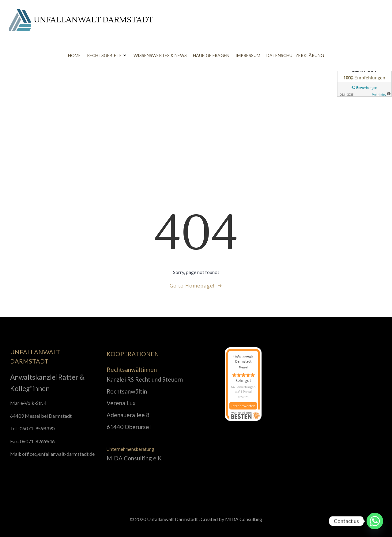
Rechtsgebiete (107, 55)
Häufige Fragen (211, 55)
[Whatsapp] (375, 521)
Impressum (248, 55)
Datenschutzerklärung (295, 55)
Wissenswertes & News (160, 55)
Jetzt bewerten (243, 408)
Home (74, 55)
